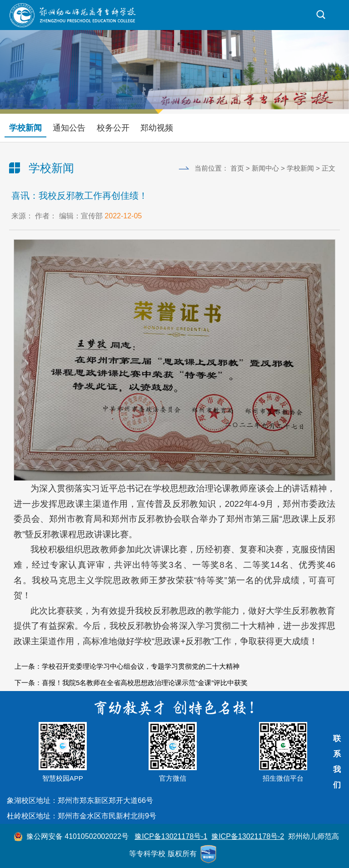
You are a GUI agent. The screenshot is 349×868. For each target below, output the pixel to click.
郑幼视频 (157, 128)
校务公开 (113, 128)
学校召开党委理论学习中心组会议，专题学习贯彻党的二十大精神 (141, 666)
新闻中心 (265, 168)
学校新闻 (25, 128)
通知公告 (69, 128)
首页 (237, 168)
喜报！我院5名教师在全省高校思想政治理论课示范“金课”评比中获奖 (145, 683)
